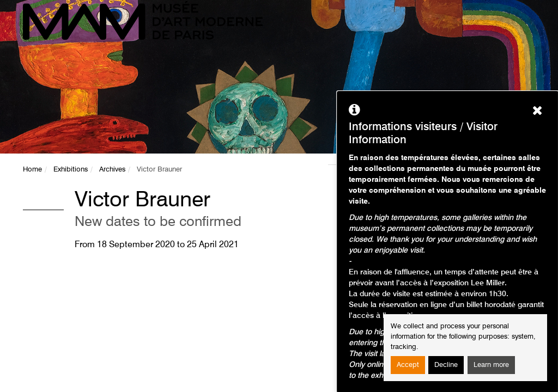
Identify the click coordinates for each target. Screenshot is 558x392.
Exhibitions (71, 170)
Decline (446, 365)
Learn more (491, 365)
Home (32, 170)
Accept (408, 365)
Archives (112, 170)
